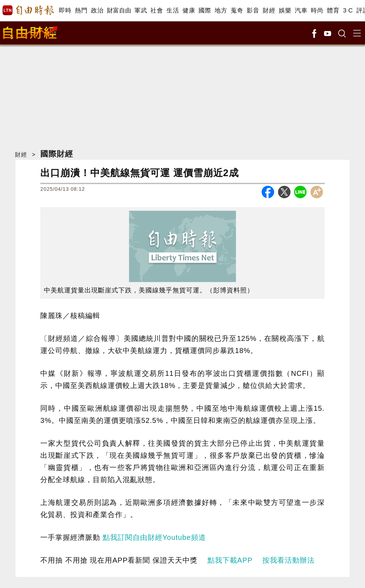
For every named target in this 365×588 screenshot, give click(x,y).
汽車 (301, 11)
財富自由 (119, 11)
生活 (173, 11)
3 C (348, 11)
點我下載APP (230, 560)
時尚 (317, 11)
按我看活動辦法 (289, 560)
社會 (157, 11)
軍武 (141, 11)
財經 (269, 11)
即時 (65, 11)
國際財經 (57, 154)
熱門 (81, 11)
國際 (205, 11)
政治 (97, 11)
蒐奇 (237, 11)
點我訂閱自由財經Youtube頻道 (154, 537)
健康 (189, 11)
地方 (221, 11)
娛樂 (285, 11)
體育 (333, 11)
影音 (253, 11)
